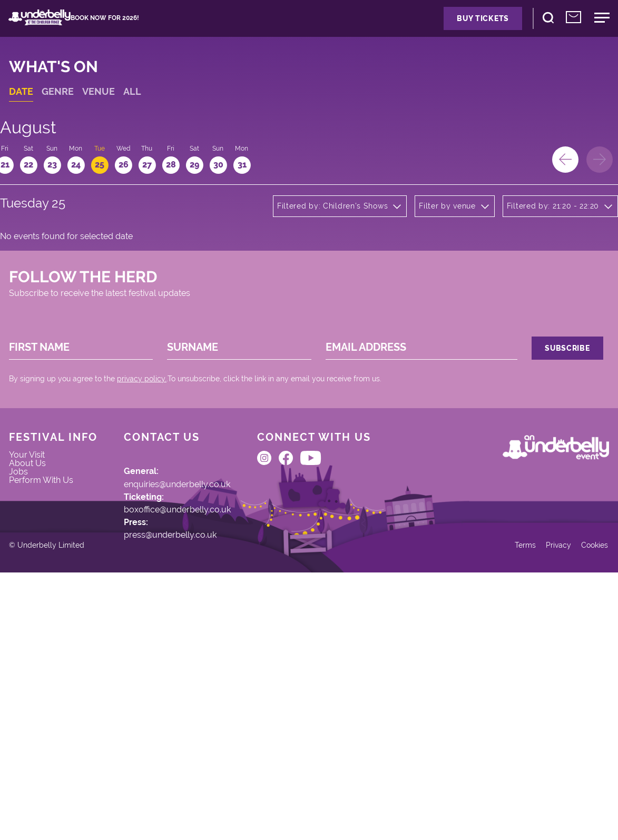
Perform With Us (55, 665)
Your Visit (40, 625)
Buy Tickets (440, 26)
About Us (40, 638)
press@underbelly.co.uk (189, 720)
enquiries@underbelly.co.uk (197, 653)
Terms (504, 805)
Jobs (30, 651)
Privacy (541, 805)
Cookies (582, 805)
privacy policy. (153, 526)
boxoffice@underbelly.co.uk (197, 686)
